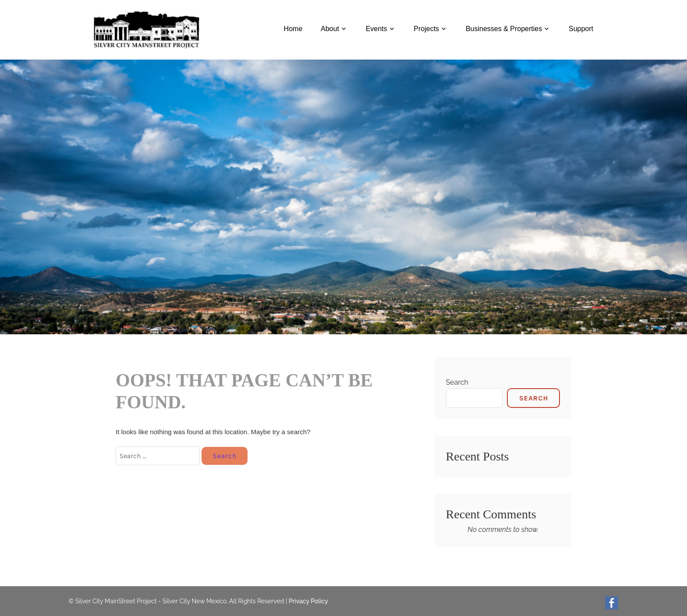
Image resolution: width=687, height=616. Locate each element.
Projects (426, 29)
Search (457, 382)
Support (581, 29)
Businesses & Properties (504, 29)
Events (377, 29)
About (330, 29)
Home (293, 29)
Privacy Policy (308, 601)
